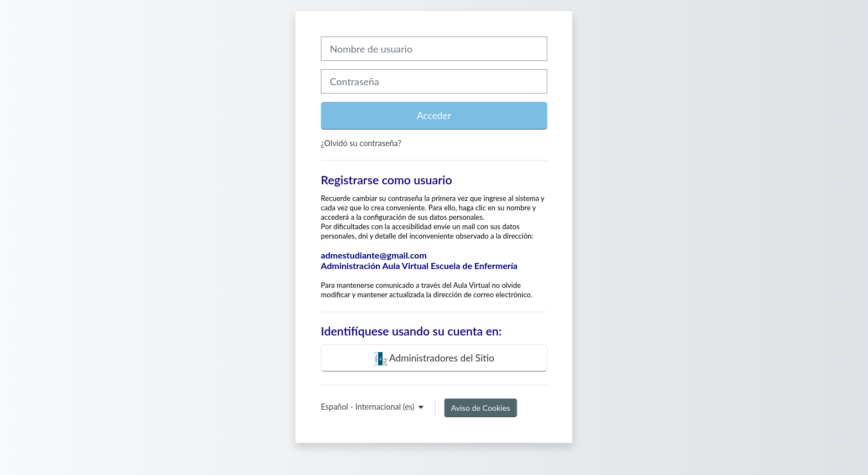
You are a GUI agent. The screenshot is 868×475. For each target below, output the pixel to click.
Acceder (434, 115)
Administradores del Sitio (434, 359)
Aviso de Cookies (481, 408)
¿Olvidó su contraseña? (361, 143)
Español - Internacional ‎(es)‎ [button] (369, 407)
